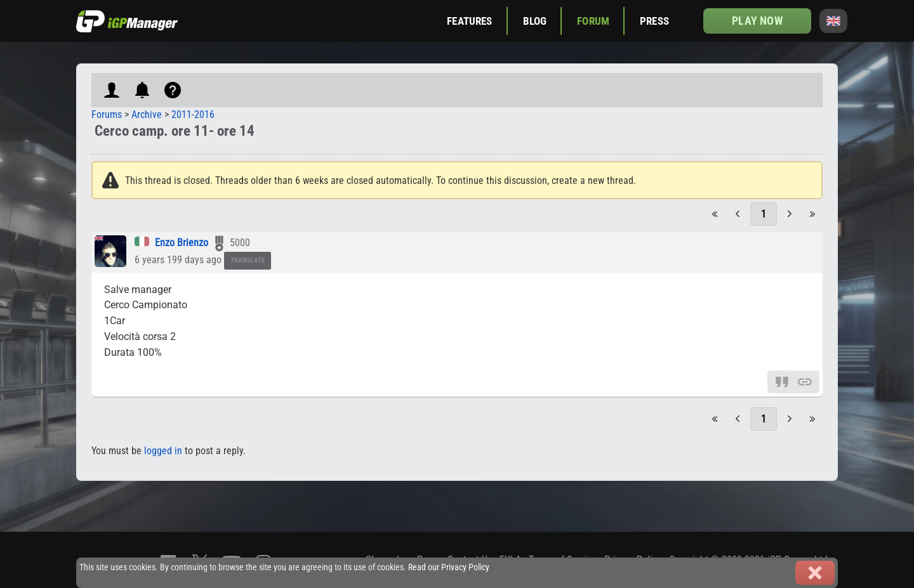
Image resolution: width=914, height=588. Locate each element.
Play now (757, 21)
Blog (535, 21)
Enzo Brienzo (182, 243)
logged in (163, 451)
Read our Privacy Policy (449, 567)
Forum (593, 21)
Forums (107, 114)
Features (469, 21)
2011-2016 (193, 114)
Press (654, 21)
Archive (147, 114)
